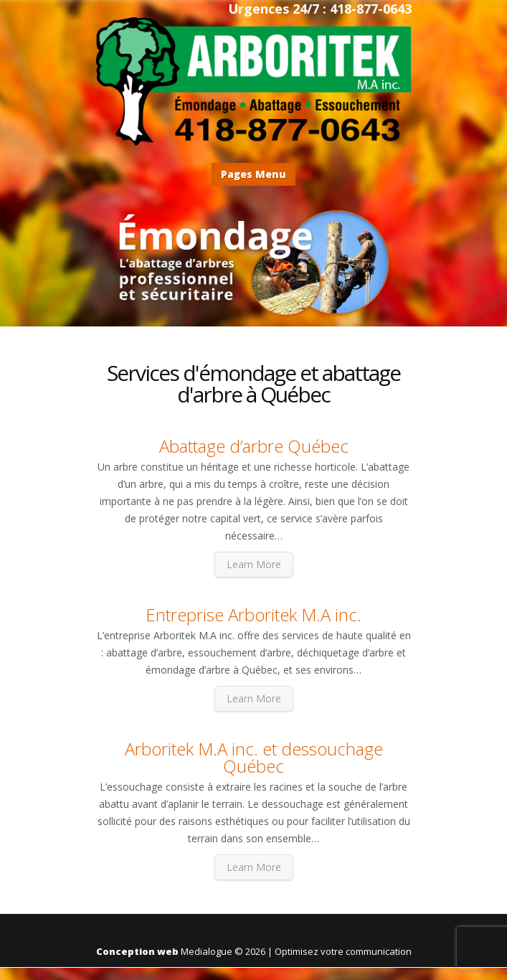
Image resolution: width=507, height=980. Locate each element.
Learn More (254, 564)
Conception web (137, 951)
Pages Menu (253, 174)
